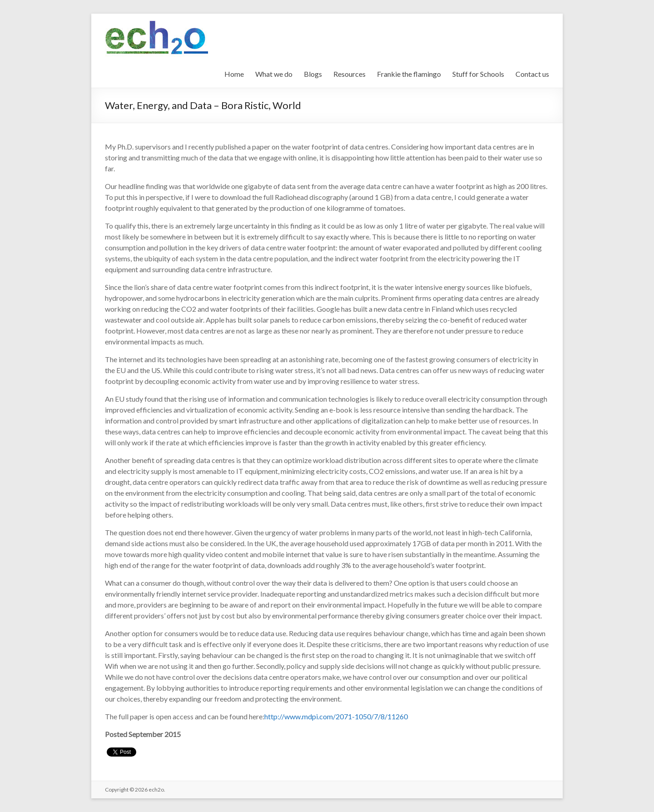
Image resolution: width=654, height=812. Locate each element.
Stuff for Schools (478, 74)
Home (234, 74)
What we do (274, 74)
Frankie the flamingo (409, 74)
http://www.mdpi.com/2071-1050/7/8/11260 (336, 716)
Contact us (532, 74)
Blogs (313, 74)
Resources (349, 74)
